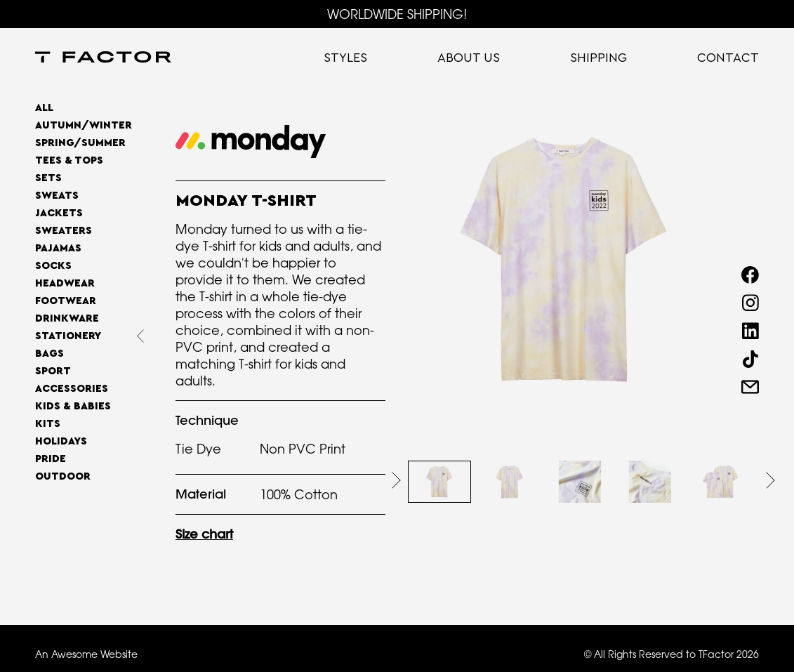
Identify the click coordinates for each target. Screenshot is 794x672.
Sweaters (64, 231)
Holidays (61, 441)
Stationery (68, 336)
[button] (396, 480)
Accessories (72, 389)
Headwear (65, 283)
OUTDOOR (63, 476)
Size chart (204, 534)
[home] (103, 58)
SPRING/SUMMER (80, 143)
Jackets (59, 213)
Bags (49, 354)
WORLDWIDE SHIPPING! (397, 14)
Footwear (66, 301)
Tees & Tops (69, 160)
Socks (53, 266)
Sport (53, 371)
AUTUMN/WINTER (84, 125)
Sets (48, 178)
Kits (48, 424)
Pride (51, 459)
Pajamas (58, 248)
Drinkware (67, 318)
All (44, 108)
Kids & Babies (73, 406)
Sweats (57, 196)
